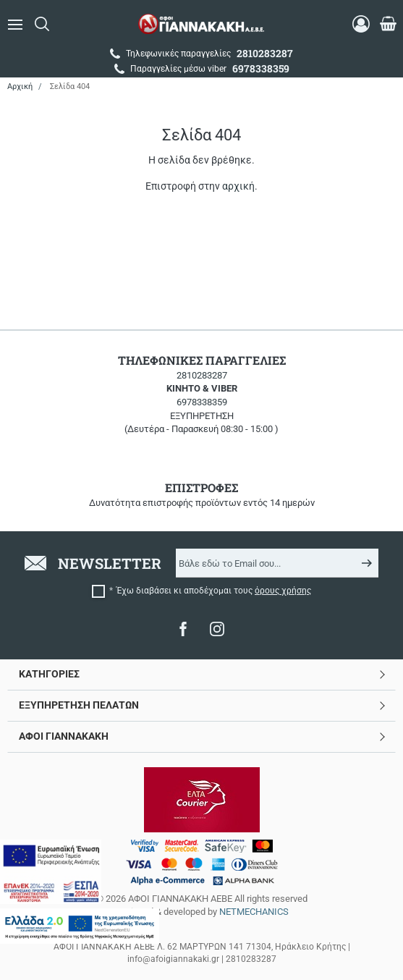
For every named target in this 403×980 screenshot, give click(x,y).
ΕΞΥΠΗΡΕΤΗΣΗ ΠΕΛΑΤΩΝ (79, 705)
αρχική (238, 186)
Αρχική (20, 86)
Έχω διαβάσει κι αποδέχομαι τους (214, 591)
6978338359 (202, 402)
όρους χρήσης (283, 591)
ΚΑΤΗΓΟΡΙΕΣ (49, 674)
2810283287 (202, 375)
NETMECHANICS (254, 912)
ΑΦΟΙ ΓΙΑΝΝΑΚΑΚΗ (64, 736)
